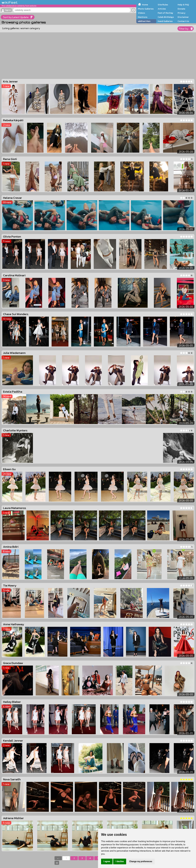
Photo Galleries (146, 9)
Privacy (182, 13)
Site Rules (163, 5)
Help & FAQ (183, 5)
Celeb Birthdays (166, 17)
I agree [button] (107, 861)
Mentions (143, 17)
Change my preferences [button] (141, 861)
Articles (162, 9)
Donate (181, 9)
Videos (141, 13)
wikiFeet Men (144, 21)
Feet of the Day (165, 13)
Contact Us (183, 21)
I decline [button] (120, 861)
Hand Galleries (165, 21)
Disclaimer (183, 17)
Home (145, 5)
